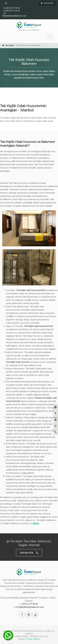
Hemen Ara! (47, 3)
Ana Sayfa (9, 45)
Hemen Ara (29, 553)
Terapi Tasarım (33, 639)
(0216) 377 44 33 (29, 604)
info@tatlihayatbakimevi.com (29, 607)
